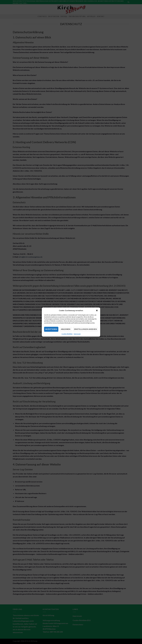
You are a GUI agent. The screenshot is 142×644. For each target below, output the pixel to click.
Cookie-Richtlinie (67, 334)
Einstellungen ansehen (85, 329)
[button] (97, 310)
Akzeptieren (51, 329)
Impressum (77, 334)
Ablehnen (66, 329)
